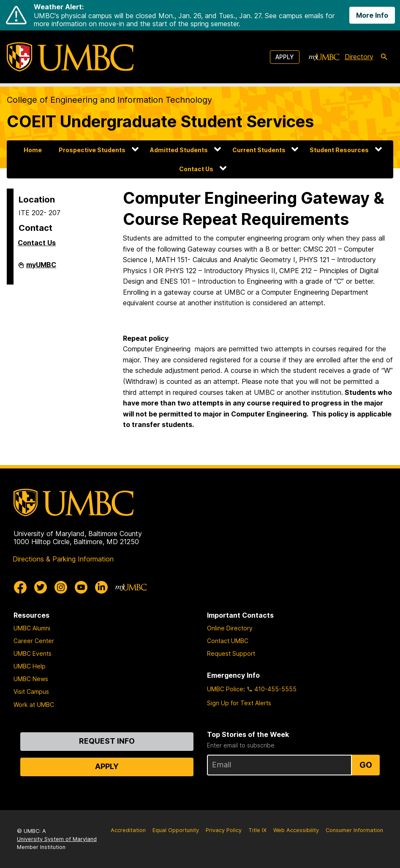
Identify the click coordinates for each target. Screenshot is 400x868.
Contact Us (196, 169)
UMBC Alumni (32, 628)
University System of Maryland (57, 839)
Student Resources (339, 150)
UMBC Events (33, 653)
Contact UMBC (228, 641)
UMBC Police (225, 689)
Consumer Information (354, 830)
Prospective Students (92, 150)
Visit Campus (31, 691)
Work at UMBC (34, 705)
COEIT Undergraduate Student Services (160, 121)
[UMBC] (70, 57)
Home (33, 150)
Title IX (257, 830)
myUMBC (41, 268)
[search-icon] (384, 57)
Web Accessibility (296, 830)
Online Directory (230, 628)
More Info (372, 15)
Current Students (259, 150)
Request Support (231, 653)
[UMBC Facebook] (20, 587)
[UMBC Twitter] (41, 587)
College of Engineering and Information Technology (109, 100)
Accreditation (128, 830)
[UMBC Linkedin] (101, 587)
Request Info (107, 741)
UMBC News (31, 679)
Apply (285, 57)
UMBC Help (30, 666)
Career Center (34, 641)
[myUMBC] (324, 57)
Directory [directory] (359, 57)
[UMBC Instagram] (61, 587)
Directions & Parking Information (63, 559)
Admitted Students (179, 150)
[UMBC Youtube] (81, 587)
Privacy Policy (224, 830)
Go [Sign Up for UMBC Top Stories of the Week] (366, 765)
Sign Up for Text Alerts (239, 703)
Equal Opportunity (176, 830)
